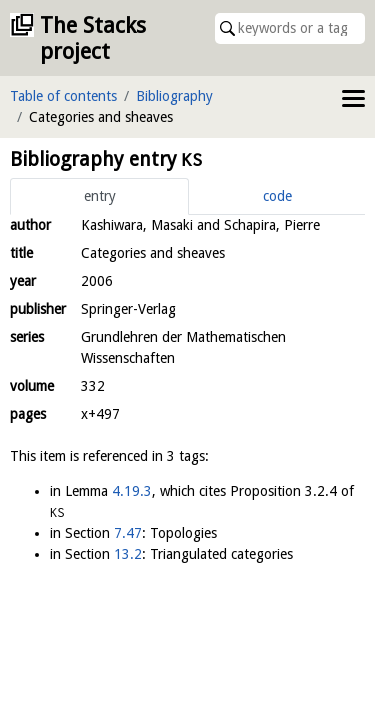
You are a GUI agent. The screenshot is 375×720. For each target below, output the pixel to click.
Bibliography (174, 96)
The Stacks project (93, 38)
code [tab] (277, 196)
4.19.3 (132, 491)
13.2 (128, 554)
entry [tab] (100, 196)
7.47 (128, 533)
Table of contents (63, 96)
